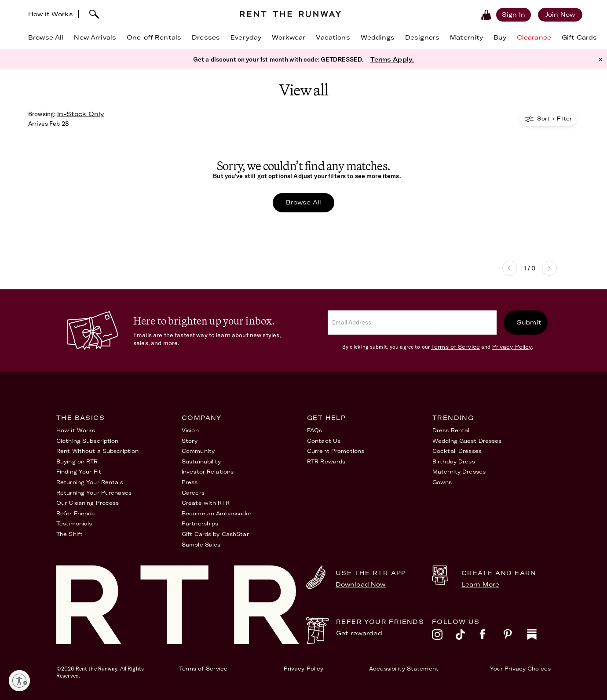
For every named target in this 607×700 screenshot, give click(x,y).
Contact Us (324, 441)
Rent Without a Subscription (97, 451)
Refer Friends (76, 513)
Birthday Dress (454, 461)
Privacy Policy (512, 347)
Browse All (303, 202)
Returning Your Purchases (94, 493)
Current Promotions (336, 451)
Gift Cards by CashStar (215, 534)
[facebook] (491, 637)
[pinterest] (515, 637)
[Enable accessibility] (19, 681)
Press (190, 482)
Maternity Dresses (459, 472)
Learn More (480, 584)
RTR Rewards (326, 461)
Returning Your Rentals (90, 482)
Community (198, 451)
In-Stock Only (80, 114)
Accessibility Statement (404, 669)
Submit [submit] (529, 322)
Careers (193, 493)
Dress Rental (451, 430)
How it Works (51, 14)
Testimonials (74, 523)
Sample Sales (201, 545)
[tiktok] (468, 637)
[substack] (539, 637)
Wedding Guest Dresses (467, 441)
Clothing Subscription (88, 441)
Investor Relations (208, 472)
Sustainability (201, 461)
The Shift (69, 534)
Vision (190, 430)
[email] (412, 323)
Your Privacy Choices (520, 669)
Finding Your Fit (79, 472)
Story (190, 441)
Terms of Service (455, 347)
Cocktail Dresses (457, 451)
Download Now (361, 584)
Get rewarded (359, 633)
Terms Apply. (392, 59)
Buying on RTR (77, 461)
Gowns (442, 482)
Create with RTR (206, 503)
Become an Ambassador (217, 513)
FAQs (314, 430)
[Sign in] (514, 15)
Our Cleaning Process (88, 503)
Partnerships (200, 523)
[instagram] (444, 637)
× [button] (601, 59)
